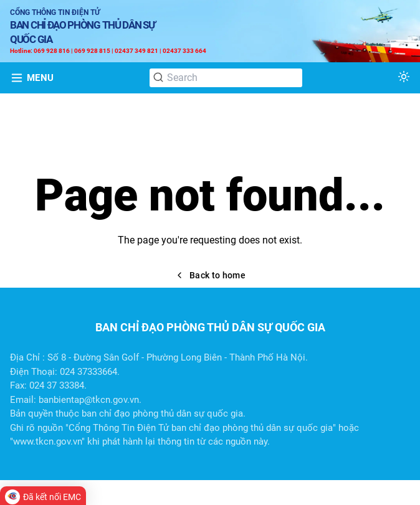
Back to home (210, 275)
